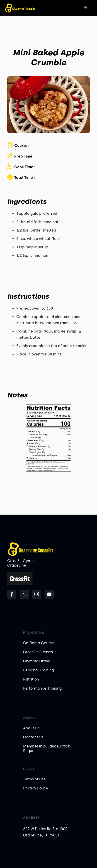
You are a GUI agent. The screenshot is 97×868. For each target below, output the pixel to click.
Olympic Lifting (37, 661)
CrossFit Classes (38, 652)
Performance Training (42, 688)
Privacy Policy (36, 788)
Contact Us (33, 737)
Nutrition (31, 679)
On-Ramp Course (39, 643)
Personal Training (39, 670)
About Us (31, 728)
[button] (85, 8)
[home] (20, 8)
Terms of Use (34, 779)
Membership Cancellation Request (47, 748)
